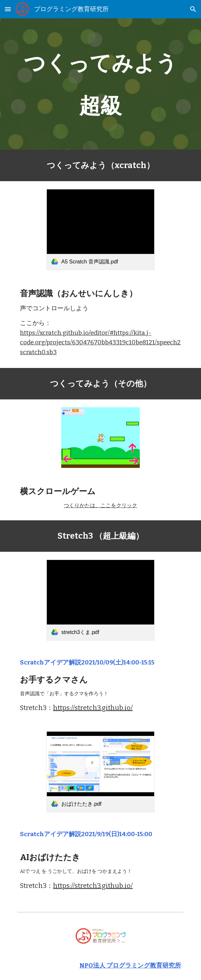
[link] (100, 230)
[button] (8, 9)
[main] (100, 84)
